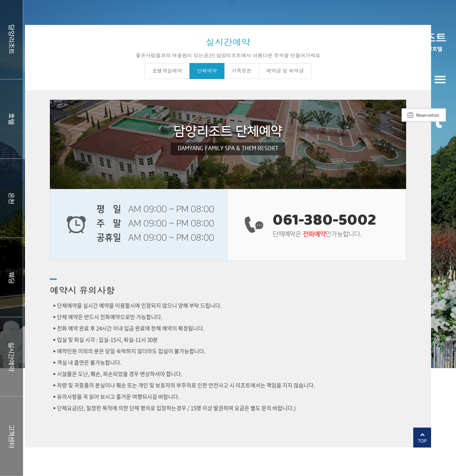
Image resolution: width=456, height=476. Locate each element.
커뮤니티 (11, 436)
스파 (11, 198)
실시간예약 (11, 357)
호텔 (11, 119)
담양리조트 (11, 40)
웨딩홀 (11, 277)
